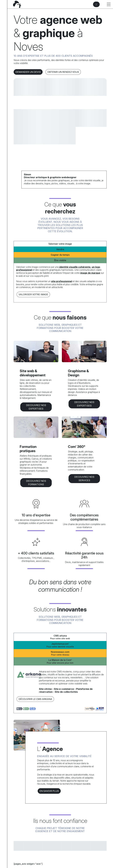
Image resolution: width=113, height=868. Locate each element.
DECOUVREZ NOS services (84, 479)
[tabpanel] (60, 282)
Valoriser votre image (33, 294)
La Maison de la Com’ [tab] (60, 661)
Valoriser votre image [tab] (60, 244)
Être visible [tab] (60, 260)
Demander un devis (28, 72)
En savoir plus (49, 791)
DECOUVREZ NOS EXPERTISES (36, 407)
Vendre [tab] (60, 249)
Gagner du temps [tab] (60, 255)
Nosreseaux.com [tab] (60, 653)
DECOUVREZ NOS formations (36, 483)
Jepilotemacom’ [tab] (60, 645)
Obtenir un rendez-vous (63, 72)
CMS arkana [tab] (60, 637)
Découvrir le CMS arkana (35, 699)
